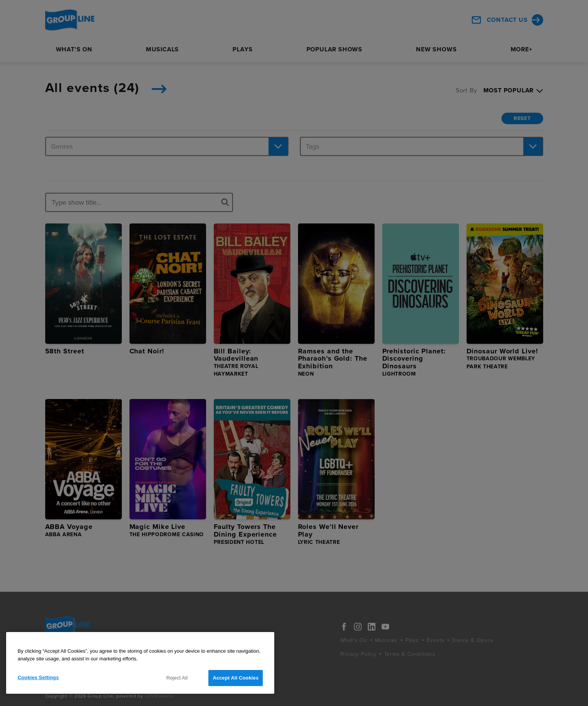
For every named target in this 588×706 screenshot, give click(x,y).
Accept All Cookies (236, 678)
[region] (140, 663)
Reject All (177, 678)
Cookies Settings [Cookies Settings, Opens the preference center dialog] (38, 677)
